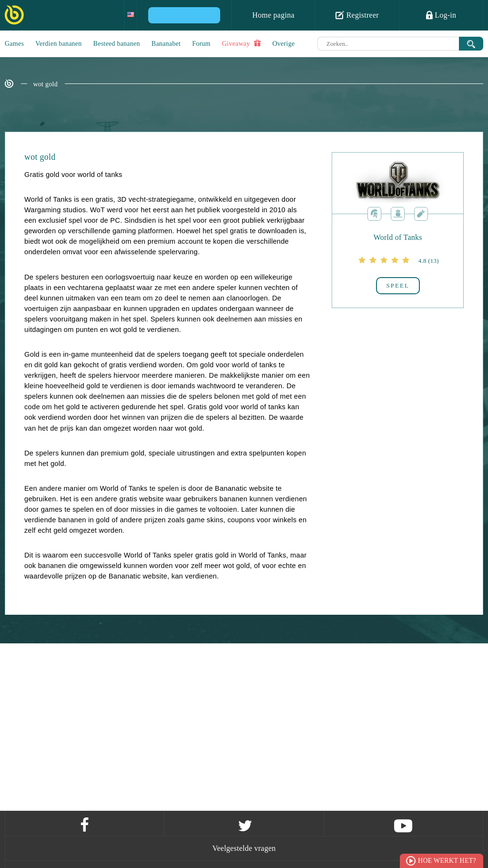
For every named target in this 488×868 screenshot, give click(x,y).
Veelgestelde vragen (244, 848)
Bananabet (166, 44)
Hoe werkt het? (447, 861)
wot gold (46, 84)
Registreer (357, 15)
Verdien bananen (58, 44)
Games (14, 44)
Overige (284, 44)
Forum (201, 44)
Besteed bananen (117, 44)
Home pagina (273, 15)
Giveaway (242, 43)
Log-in (441, 15)
